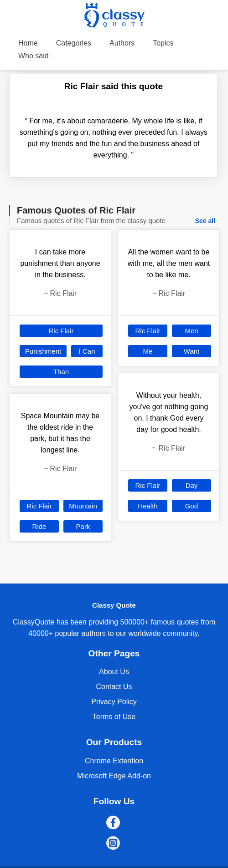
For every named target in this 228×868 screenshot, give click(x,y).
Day (192, 485)
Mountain (83, 506)
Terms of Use (114, 717)
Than (61, 372)
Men (191, 331)
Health (148, 506)
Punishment (43, 351)
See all (205, 221)
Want (192, 351)
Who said (34, 56)
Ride (39, 526)
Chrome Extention (114, 761)
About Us (114, 672)
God (192, 506)
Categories (74, 43)
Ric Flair (61, 331)
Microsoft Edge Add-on (114, 776)
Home (28, 43)
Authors (122, 43)
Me (148, 351)
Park (83, 526)
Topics (163, 43)
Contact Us (114, 687)
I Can (87, 351)
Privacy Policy (114, 702)
